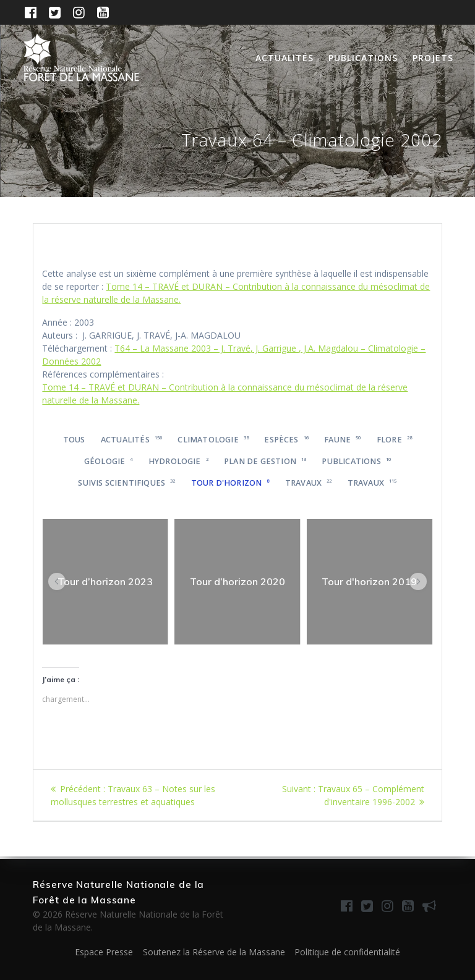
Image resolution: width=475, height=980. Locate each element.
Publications (363, 58)
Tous (74, 440)
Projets (433, 58)
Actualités (285, 58)
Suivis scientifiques (126, 483)
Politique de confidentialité (347, 952)
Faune (342, 440)
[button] (57, 581)
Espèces (286, 440)
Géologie (109, 461)
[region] (105, 582)
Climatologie (213, 440)
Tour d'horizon (230, 483)
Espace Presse (104, 952)
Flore (394, 440)
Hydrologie (178, 461)
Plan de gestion (265, 461)
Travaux (309, 483)
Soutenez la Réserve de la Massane (214, 952)
